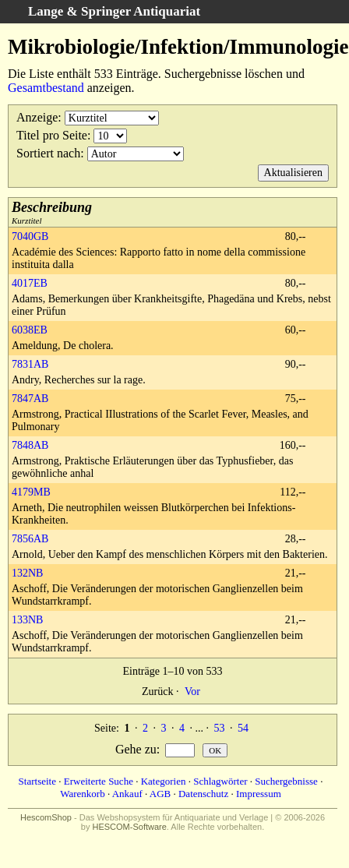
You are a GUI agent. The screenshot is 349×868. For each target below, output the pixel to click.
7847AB (30, 399)
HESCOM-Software (129, 827)
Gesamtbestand (46, 88)
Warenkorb (82, 794)
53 (219, 728)
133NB (27, 620)
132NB (27, 573)
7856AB (30, 539)
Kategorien (164, 781)
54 (243, 728)
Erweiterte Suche (99, 781)
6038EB (30, 330)
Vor (192, 692)
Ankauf (127, 794)
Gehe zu (136, 749)
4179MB (31, 492)
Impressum (259, 794)
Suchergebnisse (286, 781)
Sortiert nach (48, 153)
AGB (160, 794)
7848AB (30, 445)
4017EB (30, 283)
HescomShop (46, 817)
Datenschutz (203, 794)
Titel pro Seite (52, 135)
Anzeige (37, 117)
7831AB (30, 364)
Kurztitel (52, 212)
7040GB (30, 236)
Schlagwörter (220, 781)
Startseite (37, 781)
